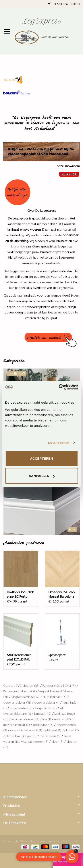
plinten (72, 730)
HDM (69, 686)
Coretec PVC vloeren (21, 686)
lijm (47, 719)
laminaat (43, 714)
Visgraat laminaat (25, 697)
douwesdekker (47, 702)
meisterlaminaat (17, 725)
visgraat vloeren (35, 742)
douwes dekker (17, 702)
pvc (32, 736)
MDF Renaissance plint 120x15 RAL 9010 (19, 657)
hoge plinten (21, 708)
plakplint (53, 730)
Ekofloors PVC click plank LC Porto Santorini (20, 594)
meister (63, 719)
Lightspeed (70, 841)
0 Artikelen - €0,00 (64, 4)
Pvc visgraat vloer (19, 691)
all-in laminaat (55, 697)
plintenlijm (15, 736)
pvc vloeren (50, 736)
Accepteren (41, 458)
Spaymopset (57, 655)
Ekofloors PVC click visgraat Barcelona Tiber (62, 594)
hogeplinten (46, 708)
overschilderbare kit (26, 730)
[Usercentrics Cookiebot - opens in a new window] (59, 387)
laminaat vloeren (25, 719)
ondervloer (43, 725)
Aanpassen (42, 476)
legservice (18, 246)
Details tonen (59, 443)
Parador (51, 686)
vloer (58, 742)
